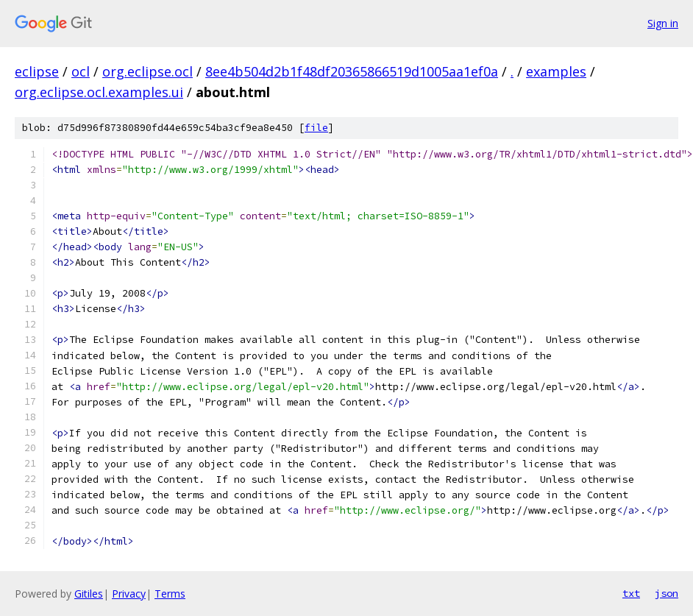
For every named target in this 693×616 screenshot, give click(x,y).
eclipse (37, 71)
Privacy (129, 594)
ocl (81, 71)
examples (556, 71)
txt (631, 593)
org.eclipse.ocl (148, 71)
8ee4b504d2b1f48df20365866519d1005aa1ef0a (352, 71)
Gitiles (89, 594)
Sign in (663, 23)
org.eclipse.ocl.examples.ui (99, 92)
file (316, 128)
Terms (170, 594)
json (667, 593)
